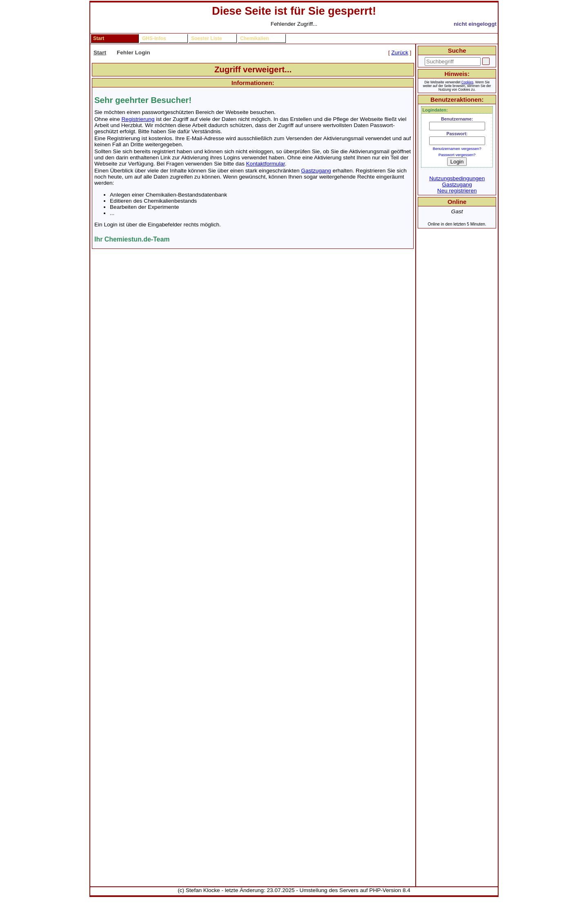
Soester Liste (206, 38)
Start (99, 38)
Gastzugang (316, 171)
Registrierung (138, 119)
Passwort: (457, 134)
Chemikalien (255, 38)
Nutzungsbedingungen (457, 178)
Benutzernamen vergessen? (457, 149)
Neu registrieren (457, 191)
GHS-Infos (154, 38)
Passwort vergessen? (457, 155)
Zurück (400, 53)
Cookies (467, 82)
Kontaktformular (266, 164)
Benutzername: (457, 119)
